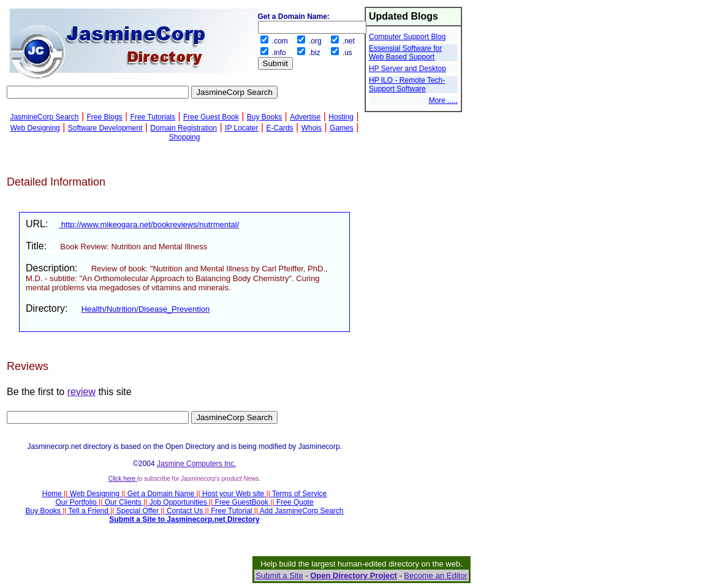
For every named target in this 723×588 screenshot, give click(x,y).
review (81, 392)
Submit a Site (279, 575)
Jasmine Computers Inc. (196, 464)
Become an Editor (435, 575)
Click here (123, 479)
